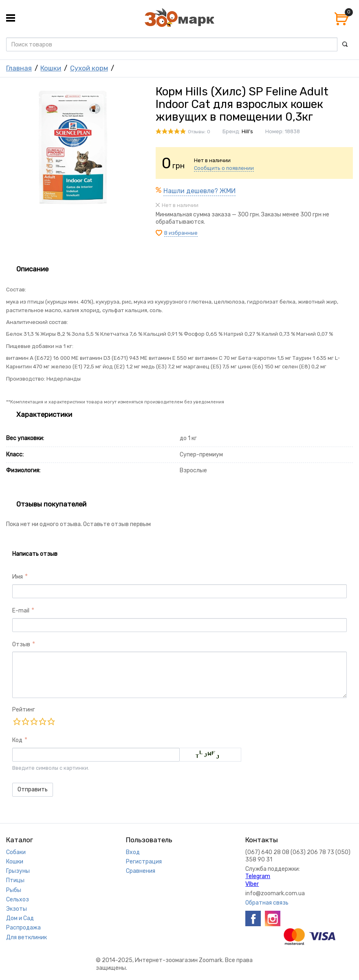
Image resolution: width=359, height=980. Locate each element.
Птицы (15, 880)
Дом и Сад (20, 918)
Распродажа (23, 928)
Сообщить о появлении (224, 168)
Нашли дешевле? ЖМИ (199, 191)
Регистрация (144, 862)
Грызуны (18, 871)
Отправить (33, 790)
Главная (19, 68)
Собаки (16, 852)
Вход (133, 852)
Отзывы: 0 (199, 132)
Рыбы (14, 890)
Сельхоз (18, 900)
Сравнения (141, 871)
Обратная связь (267, 903)
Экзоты (17, 909)
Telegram (258, 876)
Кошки (51, 68)
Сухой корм (89, 68)
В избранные (181, 233)
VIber (252, 884)
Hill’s (247, 131)
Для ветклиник (26, 937)
